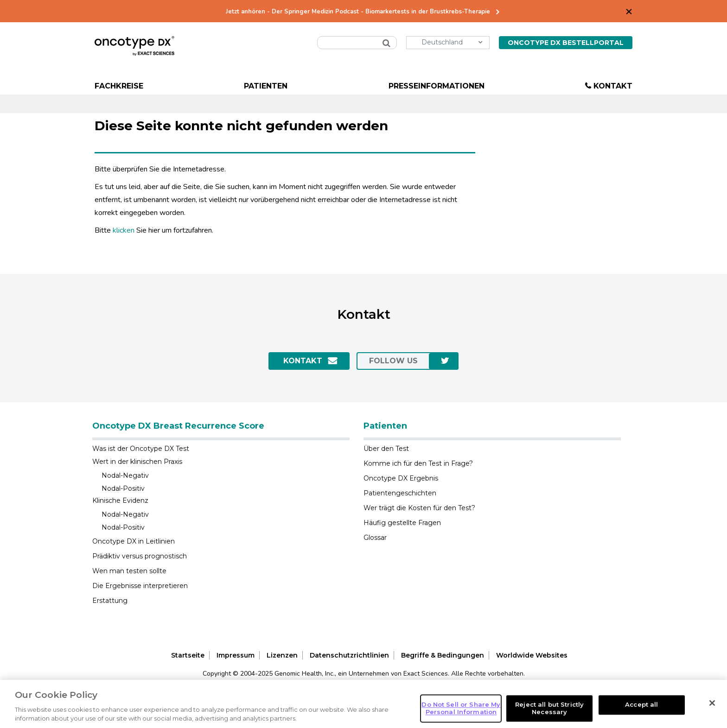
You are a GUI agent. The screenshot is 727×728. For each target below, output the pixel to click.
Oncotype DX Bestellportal (566, 43)
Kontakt (613, 86)
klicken (124, 230)
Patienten (266, 86)
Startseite (188, 655)
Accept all (641, 705)
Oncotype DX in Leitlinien (134, 541)
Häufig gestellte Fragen (402, 523)
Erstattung (110, 601)
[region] (363, 704)
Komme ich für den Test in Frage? (418, 463)
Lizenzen (282, 655)
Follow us (393, 361)
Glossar (375, 538)
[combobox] (357, 43)
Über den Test (386, 449)
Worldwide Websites (532, 655)
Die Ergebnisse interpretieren (140, 586)
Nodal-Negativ (125, 475)
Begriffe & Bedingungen (443, 655)
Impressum (236, 655)
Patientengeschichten (400, 493)
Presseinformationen (437, 86)
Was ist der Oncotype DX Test (141, 449)
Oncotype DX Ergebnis (401, 478)
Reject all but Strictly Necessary (549, 708)
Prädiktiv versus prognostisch (140, 556)
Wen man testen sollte (129, 571)
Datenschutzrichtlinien (349, 655)
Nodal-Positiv (123, 488)
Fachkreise (119, 86)
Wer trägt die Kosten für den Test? (419, 508)
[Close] (712, 703)
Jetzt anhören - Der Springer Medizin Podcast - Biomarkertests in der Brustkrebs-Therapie (358, 12)
